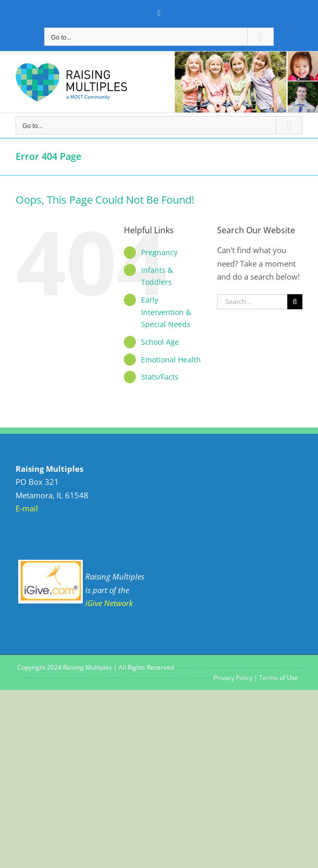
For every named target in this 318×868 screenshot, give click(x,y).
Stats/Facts (160, 377)
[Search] (295, 302)
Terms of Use (279, 678)
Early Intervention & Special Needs (166, 312)
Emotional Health (171, 360)
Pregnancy (159, 252)
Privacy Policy (233, 678)
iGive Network (109, 603)
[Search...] (252, 302)
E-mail (27, 508)
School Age (160, 342)
